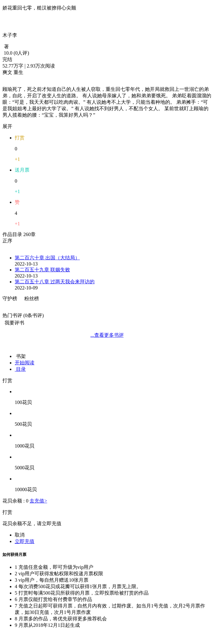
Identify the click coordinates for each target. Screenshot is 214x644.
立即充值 (25, 541)
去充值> (38, 501)
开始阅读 (25, 363)
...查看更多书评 (107, 335)
